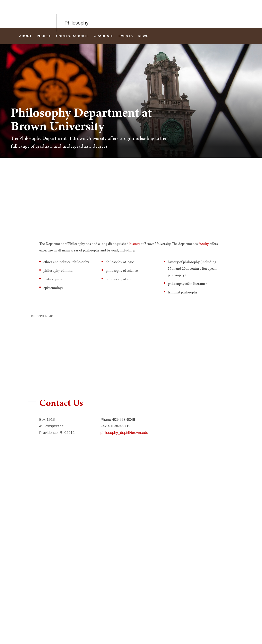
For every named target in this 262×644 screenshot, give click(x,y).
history (135, 244)
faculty (204, 244)
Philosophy (76, 14)
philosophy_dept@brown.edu (124, 433)
